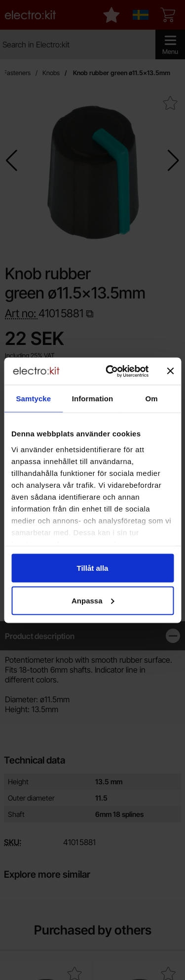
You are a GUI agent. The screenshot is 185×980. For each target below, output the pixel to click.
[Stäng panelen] (170, 371)
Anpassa (93, 600)
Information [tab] (93, 399)
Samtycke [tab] (33, 399)
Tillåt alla (93, 568)
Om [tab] (152, 399)
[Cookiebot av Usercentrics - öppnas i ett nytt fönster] (110, 371)
